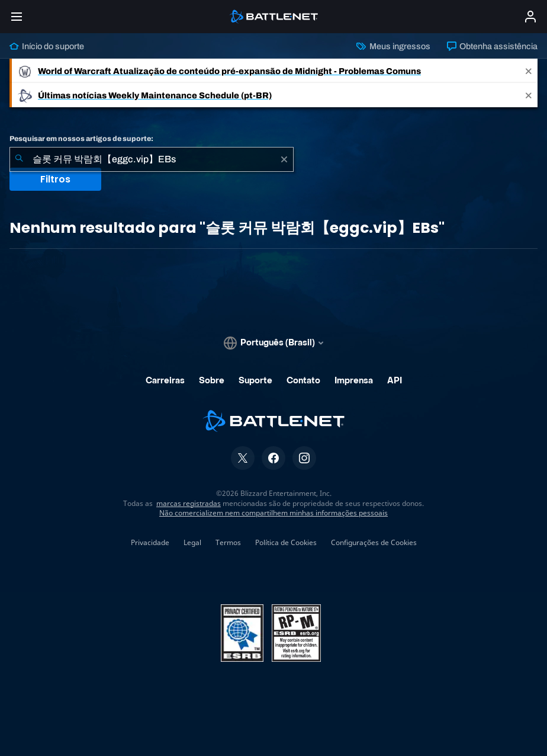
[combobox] (152, 159)
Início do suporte (47, 46)
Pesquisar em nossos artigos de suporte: (81, 139)
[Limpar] (284, 159)
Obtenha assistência (492, 46)
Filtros (55, 179)
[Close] (529, 71)
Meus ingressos (393, 46)
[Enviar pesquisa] (19, 159)
